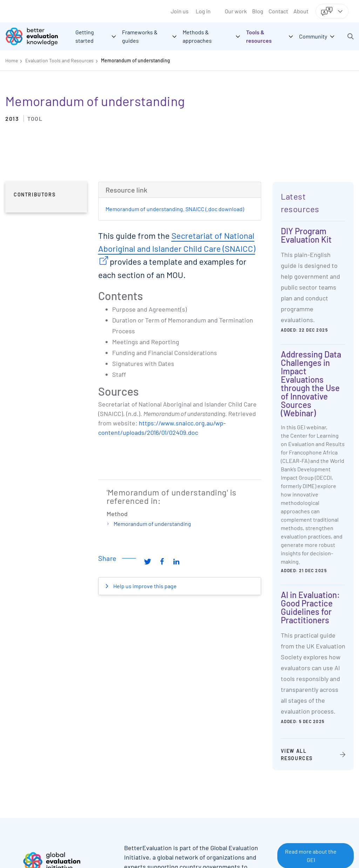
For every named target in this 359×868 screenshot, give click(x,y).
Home (12, 60)
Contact (278, 11)
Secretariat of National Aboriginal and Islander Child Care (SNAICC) (177, 242)
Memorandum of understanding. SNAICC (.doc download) (175, 209)
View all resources (297, 755)
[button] (351, 36)
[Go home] (37, 36)
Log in (203, 11)
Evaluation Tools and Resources (59, 60)
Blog (258, 11)
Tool (35, 119)
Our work (236, 11)
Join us (180, 11)
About (301, 11)
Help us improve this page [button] (144, 586)
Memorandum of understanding (136, 60)
